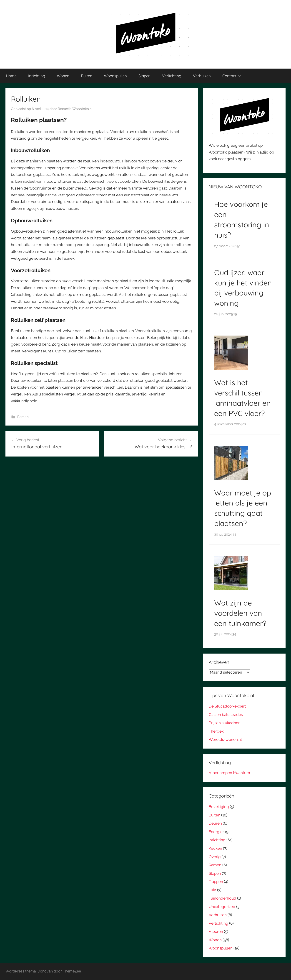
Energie (216, 832)
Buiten (87, 76)
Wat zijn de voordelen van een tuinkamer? (240, 613)
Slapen (144, 76)
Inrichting (37, 76)
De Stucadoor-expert (227, 706)
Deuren (215, 823)
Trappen (216, 882)
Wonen (63, 76)
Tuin (212, 890)
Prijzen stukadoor (224, 723)
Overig (215, 857)
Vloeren (216, 931)
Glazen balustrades (226, 715)
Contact (232, 76)
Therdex (216, 731)
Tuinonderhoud (222, 898)
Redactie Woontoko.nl (75, 109)
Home (11, 76)
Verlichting (172, 76)
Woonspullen (115, 76)
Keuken (215, 848)
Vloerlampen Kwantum (229, 773)
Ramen (23, 417)
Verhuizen (202, 76)
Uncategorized (222, 907)
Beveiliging (219, 807)
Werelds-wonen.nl (225, 739)
